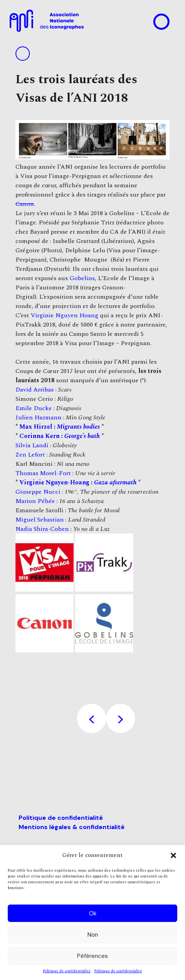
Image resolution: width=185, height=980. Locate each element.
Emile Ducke (34, 408)
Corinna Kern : (60, 436)
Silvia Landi (32, 445)
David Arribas (35, 390)
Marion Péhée (35, 501)
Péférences (92, 956)
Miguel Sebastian (40, 520)
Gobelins (82, 278)
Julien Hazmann (39, 417)
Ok (93, 913)
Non (93, 935)
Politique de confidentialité (67, 971)
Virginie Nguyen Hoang (64, 315)
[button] (173, 855)
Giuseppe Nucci (38, 492)
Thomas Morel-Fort (43, 473)
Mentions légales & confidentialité (72, 827)
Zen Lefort (30, 455)
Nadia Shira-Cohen (42, 529)
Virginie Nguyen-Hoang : (78, 482)
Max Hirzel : (60, 427)
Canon (25, 204)
